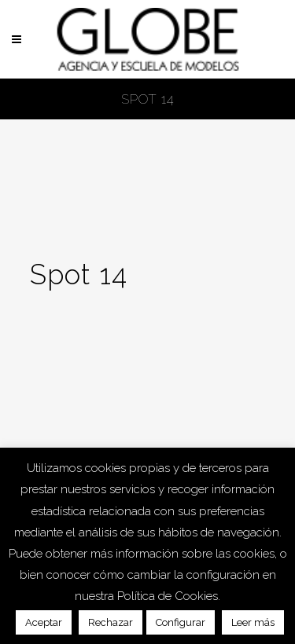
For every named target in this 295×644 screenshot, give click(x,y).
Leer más (253, 622)
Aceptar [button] (44, 622)
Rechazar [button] (111, 622)
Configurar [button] (181, 622)
